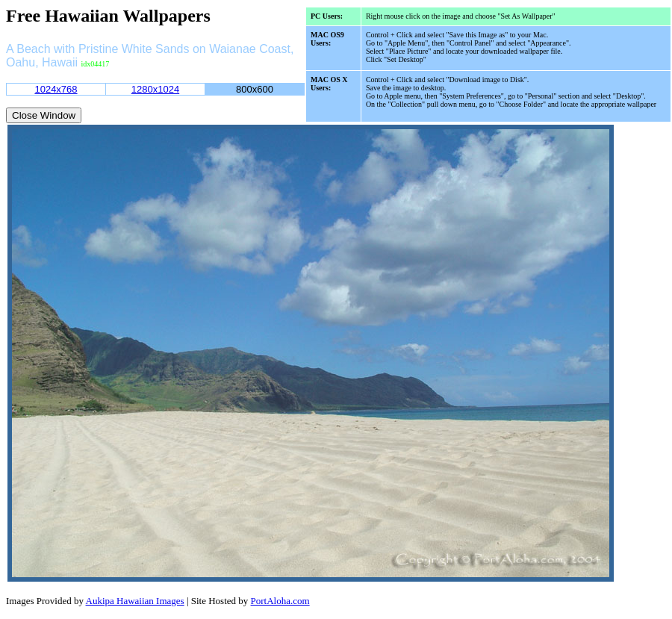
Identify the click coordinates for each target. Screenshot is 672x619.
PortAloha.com (280, 601)
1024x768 (56, 89)
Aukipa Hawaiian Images (135, 601)
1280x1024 (155, 89)
